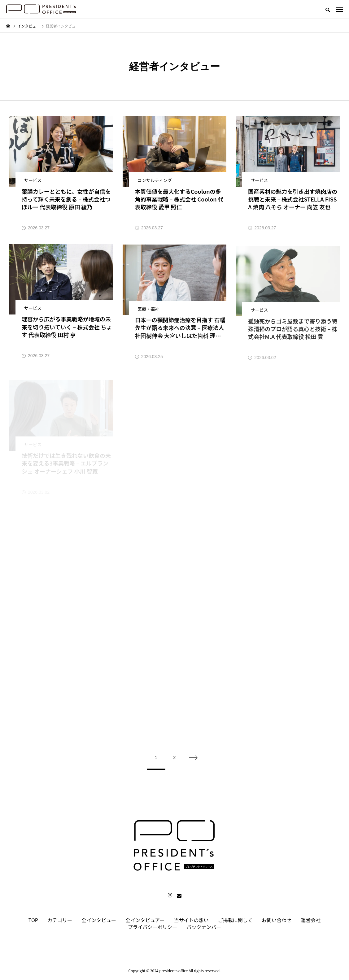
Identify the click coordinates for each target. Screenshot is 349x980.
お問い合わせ (277, 920)
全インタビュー (99, 920)
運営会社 (311, 920)
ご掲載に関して (235, 920)
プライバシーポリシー (153, 927)
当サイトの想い (191, 920)
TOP (33, 920)
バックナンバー (204, 927)
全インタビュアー (145, 920)
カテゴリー (60, 920)
